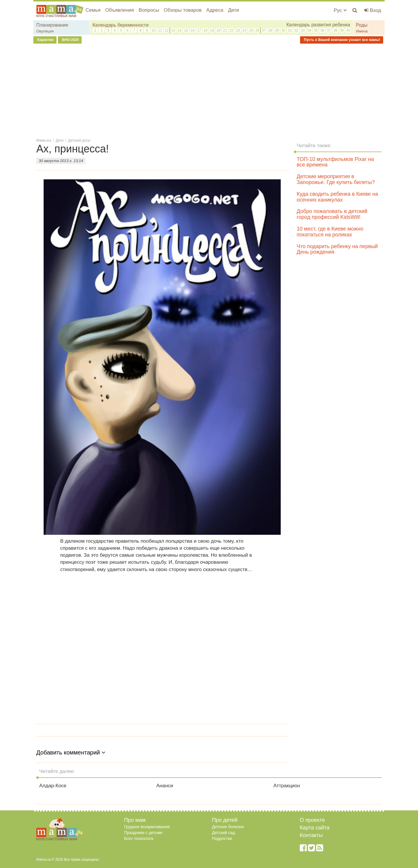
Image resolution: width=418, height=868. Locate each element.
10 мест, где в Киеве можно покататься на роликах (330, 232)
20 (219, 30)
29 (277, 30)
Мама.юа (44, 140)
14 (180, 30)
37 (329, 30)
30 (283, 30)
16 (192, 30)
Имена (362, 31)
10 (154, 30)
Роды (362, 25)
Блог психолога (139, 838)
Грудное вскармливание (147, 827)
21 (225, 30)
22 (231, 30)
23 (238, 30)
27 (264, 30)
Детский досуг (79, 140)
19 (212, 30)
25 (251, 30)
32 (296, 30)
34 (309, 30)
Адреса (215, 10)
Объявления (119, 10)
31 (290, 30)
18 (205, 30)
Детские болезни (228, 827)
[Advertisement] (209, 90)
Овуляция (45, 31)
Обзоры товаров (183, 10)
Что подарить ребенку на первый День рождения (337, 249)
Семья (93, 10)
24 (244, 30)
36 (322, 30)
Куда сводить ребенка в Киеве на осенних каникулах (338, 197)
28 (270, 30)
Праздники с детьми (143, 833)
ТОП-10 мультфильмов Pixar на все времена (335, 162)
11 (160, 30)
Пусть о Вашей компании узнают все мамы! (342, 40)
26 (257, 30)
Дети (234, 10)
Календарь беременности (121, 25)
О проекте (312, 820)
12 (166, 30)
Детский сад (223, 833)
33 (303, 30)
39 (342, 30)
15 (186, 30)
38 (335, 30)
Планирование (52, 25)
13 (173, 30)
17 (199, 30)
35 (316, 30)
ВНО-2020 (70, 40)
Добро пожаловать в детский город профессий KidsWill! (332, 214)
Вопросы (149, 10)
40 (348, 30)
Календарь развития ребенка (318, 25)
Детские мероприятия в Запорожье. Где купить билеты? (336, 179)
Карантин (45, 40)
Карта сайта (315, 828)
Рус (340, 10)
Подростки (222, 838)
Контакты (311, 835)
